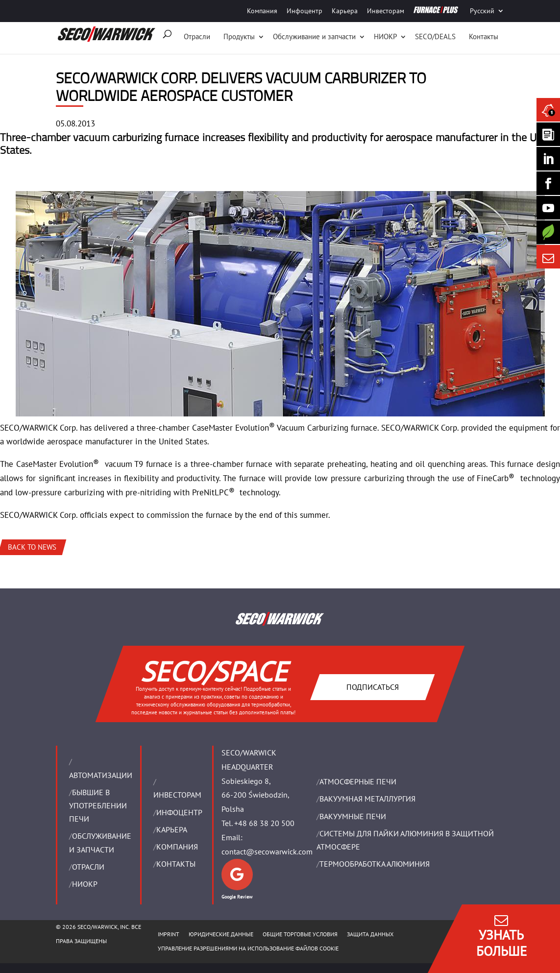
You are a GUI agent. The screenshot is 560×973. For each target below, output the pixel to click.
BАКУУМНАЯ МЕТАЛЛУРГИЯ (367, 799)
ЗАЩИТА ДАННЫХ (370, 934)
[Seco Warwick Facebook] (548, 183)
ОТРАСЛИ (88, 867)
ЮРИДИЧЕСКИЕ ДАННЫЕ (221, 934)
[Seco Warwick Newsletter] (548, 134)
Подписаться (373, 686)
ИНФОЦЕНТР (179, 812)
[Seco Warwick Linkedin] (548, 159)
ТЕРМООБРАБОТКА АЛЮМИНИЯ (375, 864)
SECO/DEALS (435, 36)
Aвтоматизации (101, 775)
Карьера (345, 11)
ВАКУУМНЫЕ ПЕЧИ (353, 816)
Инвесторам (386, 11)
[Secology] (548, 232)
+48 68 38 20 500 (264, 823)
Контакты (484, 36)
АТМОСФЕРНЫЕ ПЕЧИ (358, 781)
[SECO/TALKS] (548, 208)
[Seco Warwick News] (548, 110)
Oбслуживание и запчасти (314, 36)
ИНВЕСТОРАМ (177, 795)
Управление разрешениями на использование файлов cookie (248, 948)
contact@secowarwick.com (267, 851)
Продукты (239, 36)
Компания (262, 11)
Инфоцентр (304, 11)
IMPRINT (169, 934)
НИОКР (385, 36)
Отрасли (197, 36)
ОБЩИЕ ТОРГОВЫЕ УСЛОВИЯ (300, 934)
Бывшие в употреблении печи (98, 805)
